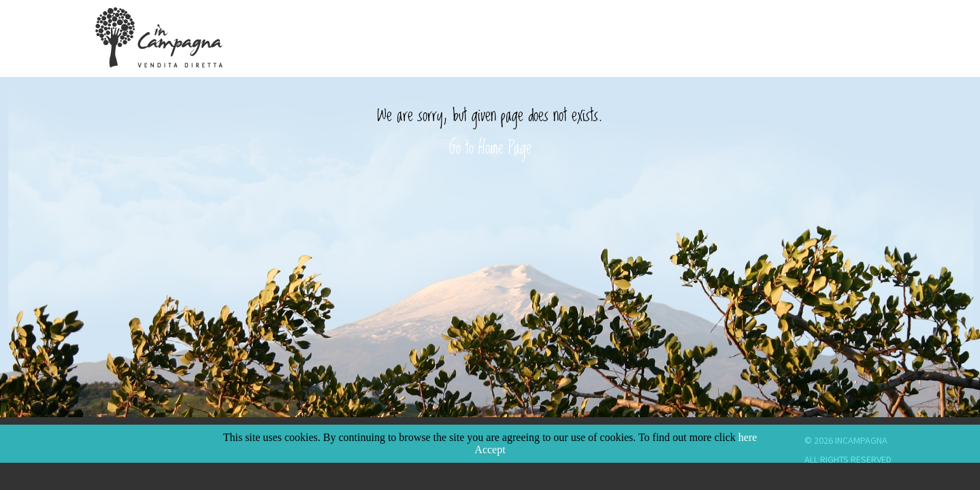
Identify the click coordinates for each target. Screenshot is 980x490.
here (748, 437)
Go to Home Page (490, 146)
